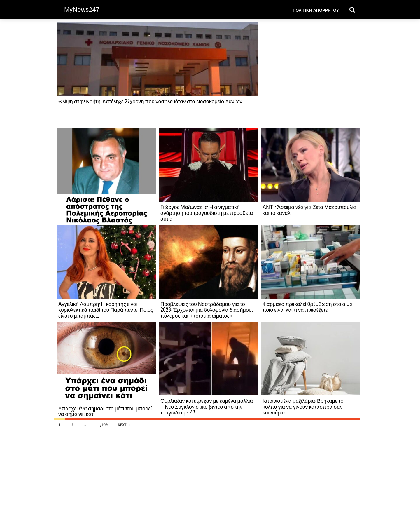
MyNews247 (82, 9)
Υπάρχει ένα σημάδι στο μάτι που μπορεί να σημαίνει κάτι (105, 411)
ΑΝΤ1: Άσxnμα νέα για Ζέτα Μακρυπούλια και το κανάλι (309, 210)
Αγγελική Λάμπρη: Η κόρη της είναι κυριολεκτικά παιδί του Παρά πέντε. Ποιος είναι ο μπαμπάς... (106, 309)
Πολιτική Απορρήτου (316, 10)
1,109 (103, 425)
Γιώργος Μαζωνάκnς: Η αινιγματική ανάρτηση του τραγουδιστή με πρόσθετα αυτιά (207, 212)
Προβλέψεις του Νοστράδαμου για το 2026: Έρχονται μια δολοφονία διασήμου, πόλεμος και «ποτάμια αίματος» (207, 309)
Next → (125, 425)
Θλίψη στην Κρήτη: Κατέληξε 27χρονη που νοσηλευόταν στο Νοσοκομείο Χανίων (150, 101)
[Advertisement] (311, 75)
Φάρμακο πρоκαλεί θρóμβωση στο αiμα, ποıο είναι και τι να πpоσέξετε (308, 306)
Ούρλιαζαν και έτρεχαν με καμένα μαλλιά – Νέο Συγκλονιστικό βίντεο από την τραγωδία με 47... (207, 406)
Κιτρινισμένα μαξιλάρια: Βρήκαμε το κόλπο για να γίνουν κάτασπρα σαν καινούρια (303, 406)
